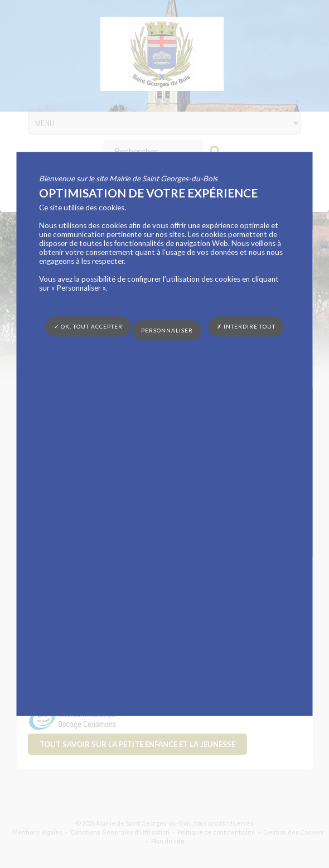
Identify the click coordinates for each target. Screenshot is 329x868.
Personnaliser (167, 330)
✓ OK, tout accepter (88, 326)
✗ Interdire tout (246, 326)
